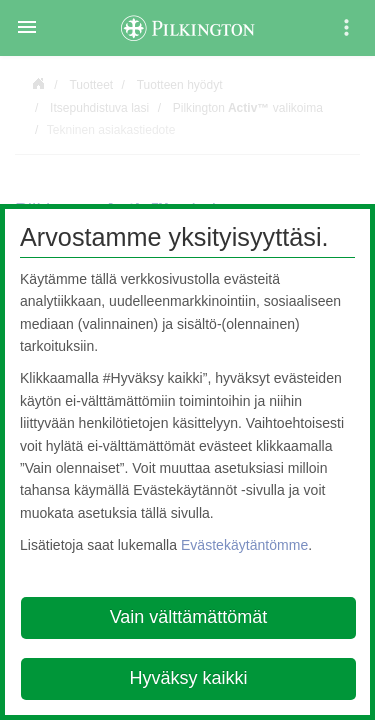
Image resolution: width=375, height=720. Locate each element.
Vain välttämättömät (189, 617)
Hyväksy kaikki (188, 678)
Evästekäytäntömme (244, 545)
